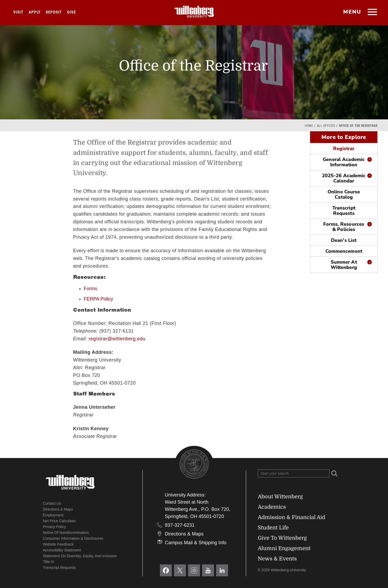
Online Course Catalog (344, 194)
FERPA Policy (99, 299)
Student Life (273, 528)
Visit (18, 12)
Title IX (49, 562)
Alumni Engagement (284, 548)
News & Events (277, 559)
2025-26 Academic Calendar (344, 178)
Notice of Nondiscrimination (66, 533)
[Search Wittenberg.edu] (294, 473)
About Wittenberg (280, 497)
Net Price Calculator (60, 521)
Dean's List (344, 240)
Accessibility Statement (62, 550)
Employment (53, 515)
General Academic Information (344, 162)
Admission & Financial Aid (291, 517)
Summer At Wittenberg (344, 265)
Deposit (54, 12)
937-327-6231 (180, 525)
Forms (91, 289)
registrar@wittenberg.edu (117, 339)
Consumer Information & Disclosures (73, 538)
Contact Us (52, 503)
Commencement (344, 251)
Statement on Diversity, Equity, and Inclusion (80, 556)
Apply (35, 12)
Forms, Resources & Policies (344, 227)
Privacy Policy (55, 527)
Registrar (344, 149)
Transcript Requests (344, 211)
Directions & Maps (58, 509)
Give (71, 12)
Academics (272, 507)
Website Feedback (58, 544)
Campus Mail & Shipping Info (196, 543)
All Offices (326, 126)
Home (309, 126)
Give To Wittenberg (282, 538)
